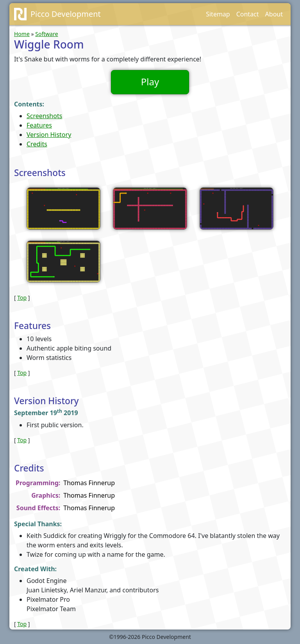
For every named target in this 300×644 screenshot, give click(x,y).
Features (39, 125)
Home (22, 34)
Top (22, 298)
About (274, 14)
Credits (37, 144)
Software (46, 34)
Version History (49, 135)
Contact (248, 14)
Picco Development (66, 14)
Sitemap (218, 14)
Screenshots (44, 116)
